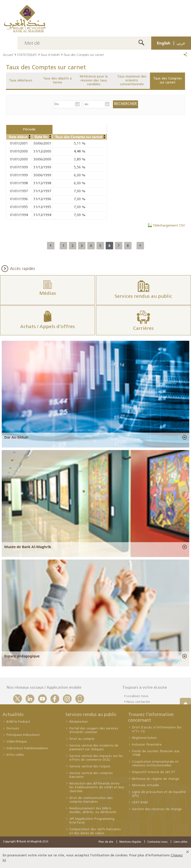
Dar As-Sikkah (16, 437)
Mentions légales (130, 842)
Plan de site (106, 842)
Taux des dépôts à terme (57, 81)
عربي (181, 43)
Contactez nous (157, 842)
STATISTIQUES (27, 55)
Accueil (8, 55)
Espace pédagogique (22, 656)
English (164, 43)
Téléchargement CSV (169, 226)
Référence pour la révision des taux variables (94, 80)
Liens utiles (180, 842)
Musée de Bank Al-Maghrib (28, 547)
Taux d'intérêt (50, 55)
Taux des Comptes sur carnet (167, 81)
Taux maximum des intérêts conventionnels (132, 80)
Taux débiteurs (21, 81)
